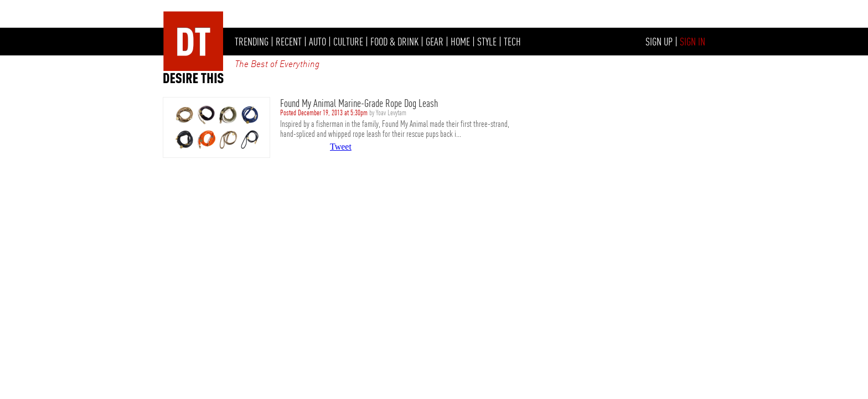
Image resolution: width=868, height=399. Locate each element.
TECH (512, 42)
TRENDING (252, 42)
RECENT (289, 42)
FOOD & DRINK (394, 42)
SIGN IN (693, 42)
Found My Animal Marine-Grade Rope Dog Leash (359, 103)
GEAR (435, 42)
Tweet (341, 147)
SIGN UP (659, 42)
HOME (460, 42)
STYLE (487, 42)
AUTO (317, 42)
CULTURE (348, 42)
